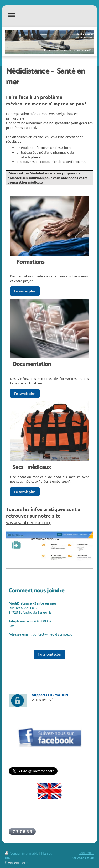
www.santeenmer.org (29, 522)
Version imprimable (22, 854)
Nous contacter (49, 654)
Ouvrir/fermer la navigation (50, 15)
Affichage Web (83, 858)
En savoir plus (25, 291)
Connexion (86, 853)
